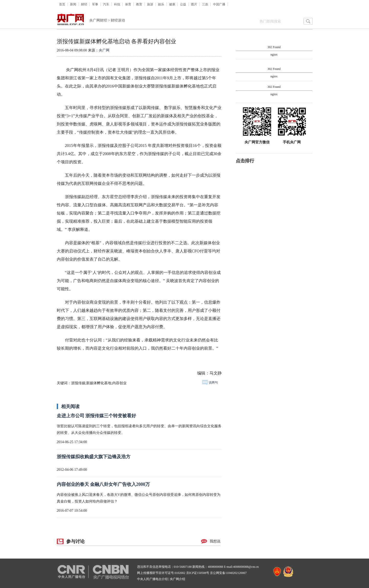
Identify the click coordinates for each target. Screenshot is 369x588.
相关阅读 (70, 407)
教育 (139, 4)
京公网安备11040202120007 (228, 573)
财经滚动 (118, 20)
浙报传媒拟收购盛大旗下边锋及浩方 (94, 457)
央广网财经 (98, 20)
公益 (183, 4)
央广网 (104, 50)
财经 (84, 4)
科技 (117, 4)
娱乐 (161, 4)
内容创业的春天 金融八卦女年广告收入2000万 (103, 484)
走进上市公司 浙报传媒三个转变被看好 (97, 416)
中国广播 (219, 4)
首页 (62, 4)
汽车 (106, 4)
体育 (128, 4)
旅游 (150, 4)
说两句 (210, 382)
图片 (194, 4)
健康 (172, 4)
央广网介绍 (177, 579)
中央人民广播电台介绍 (152, 579)
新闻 (73, 4)
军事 (95, 4)
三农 (205, 4)
